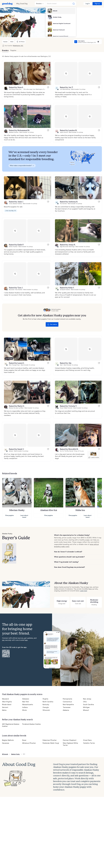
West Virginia (7, 699)
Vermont (5, 705)
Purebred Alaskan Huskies (32, 721)
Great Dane (87, 737)
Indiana (25, 705)
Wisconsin (46, 708)
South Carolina (88, 702)
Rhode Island (7, 702)
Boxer (24, 737)
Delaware (26, 697)
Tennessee (67, 705)
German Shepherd (69, 737)
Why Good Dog (22, 4)
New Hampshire (68, 702)
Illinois (25, 708)
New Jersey (87, 697)
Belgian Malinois (8, 737)
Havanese (6, 740)
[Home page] (7, 4)
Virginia (45, 697)
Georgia (45, 705)
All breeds (5, 751)
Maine (4, 708)
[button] (15, 74)
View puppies (10, 516)
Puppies (13, 50)
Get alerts (52, 324)
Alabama (66, 708)
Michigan (86, 705)
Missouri (86, 708)
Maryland (5, 697)
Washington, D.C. (17, 46)
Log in (88, 4)
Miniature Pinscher (29, 740)
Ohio (85, 699)
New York (26, 699)
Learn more (83, 589)
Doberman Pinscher (50, 737)
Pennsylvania (68, 697)
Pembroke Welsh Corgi (51, 740)
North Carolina (48, 699)
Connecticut (67, 699)
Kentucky (46, 702)
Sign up (97, 4)
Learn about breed (24, 516)
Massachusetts (28, 702)
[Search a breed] (61, 4)
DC (25, 751)
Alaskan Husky (16, 751)
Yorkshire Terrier (89, 740)
